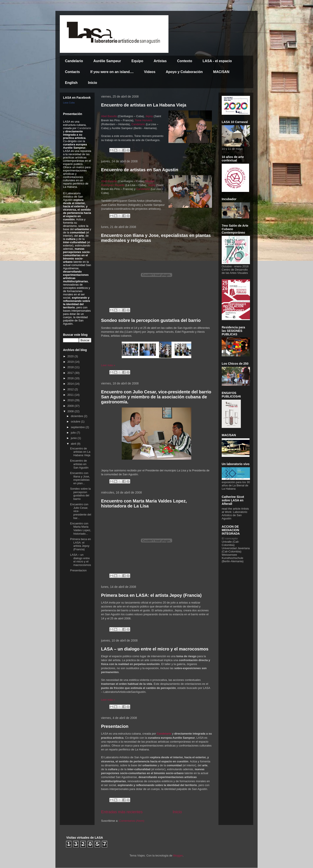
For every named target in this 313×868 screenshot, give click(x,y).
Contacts (72, 72)
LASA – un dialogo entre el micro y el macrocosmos (155, 649)
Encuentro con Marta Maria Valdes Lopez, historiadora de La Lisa (144, 503)
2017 (71, 373)
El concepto (230, 538)
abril (74, 444)
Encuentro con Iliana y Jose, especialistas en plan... (80, 478)
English (71, 83)
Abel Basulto (109, 116)
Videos (150, 72)
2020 (71, 356)
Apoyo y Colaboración (184, 72)
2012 (71, 389)
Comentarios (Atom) (132, 821)
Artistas (160, 61)
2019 (71, 362)
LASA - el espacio (217, 61)
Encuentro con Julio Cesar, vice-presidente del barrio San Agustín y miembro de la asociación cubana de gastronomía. (156, 397)
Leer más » (108, 365)
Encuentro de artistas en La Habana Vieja (144, 105)
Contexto (185, 61)
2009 (71, 406)
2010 (71, 400)
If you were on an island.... (112, 72)
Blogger (178, 856)
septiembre (78, 427)
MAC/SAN (221, 72)
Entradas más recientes (122, 812)
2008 (71, 411)
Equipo (137, 61)
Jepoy (149, 116)
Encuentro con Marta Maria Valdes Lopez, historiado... (80, 529)
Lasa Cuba (69, 103)
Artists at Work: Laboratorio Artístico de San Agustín (235, 514)
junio (74, 438)
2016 (71, 378)
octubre (76, 422)
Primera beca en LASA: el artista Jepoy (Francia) (151, 595)
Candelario (74, 61)
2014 (71, 384)
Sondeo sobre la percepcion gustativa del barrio (151, 320)
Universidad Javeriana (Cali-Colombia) (236, 550)
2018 (71, 367)
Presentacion (115, 726)
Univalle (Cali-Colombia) (231, 543)
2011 (71, 395)
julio (74, 433)
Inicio (93, 83)
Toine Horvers (143, 120)
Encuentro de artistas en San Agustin (140, 170)
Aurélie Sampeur (107, 61)
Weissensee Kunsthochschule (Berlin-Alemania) (233, 558)
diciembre (77, 416)
